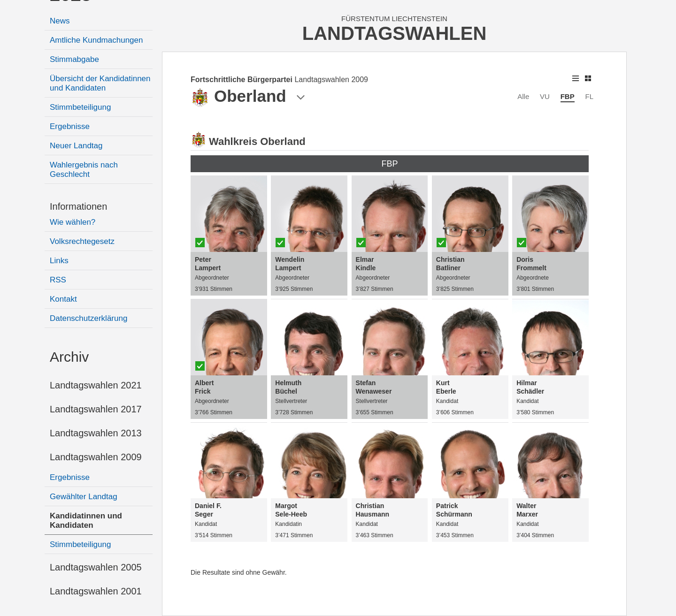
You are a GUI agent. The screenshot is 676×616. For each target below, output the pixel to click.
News (60, 21)
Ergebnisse (70, 126)
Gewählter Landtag (84, 497)
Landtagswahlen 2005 (96, 567)
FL (589, 96)
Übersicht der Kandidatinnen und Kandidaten (100, 83)
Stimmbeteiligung (80, 107)
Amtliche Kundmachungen (96, 40)
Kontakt (63, 299)
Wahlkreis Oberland (257, 141)
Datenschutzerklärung (88, 318)
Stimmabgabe (74, 59)
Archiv (69, 357)
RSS (58, 280)
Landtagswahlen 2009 (96, 457)
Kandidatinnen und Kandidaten (86, 521)
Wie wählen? (73, 222)
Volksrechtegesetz (82, 241)
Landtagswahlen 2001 (96, 591)
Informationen (78, 206)
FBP (568, 96)
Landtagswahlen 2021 (96, 385)
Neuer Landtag (76, 146)
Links (59, 261)
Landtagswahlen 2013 (96, 433)
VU (545, 96)
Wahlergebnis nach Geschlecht (84, 170)
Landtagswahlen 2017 (96, 409)
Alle (523, 96)
